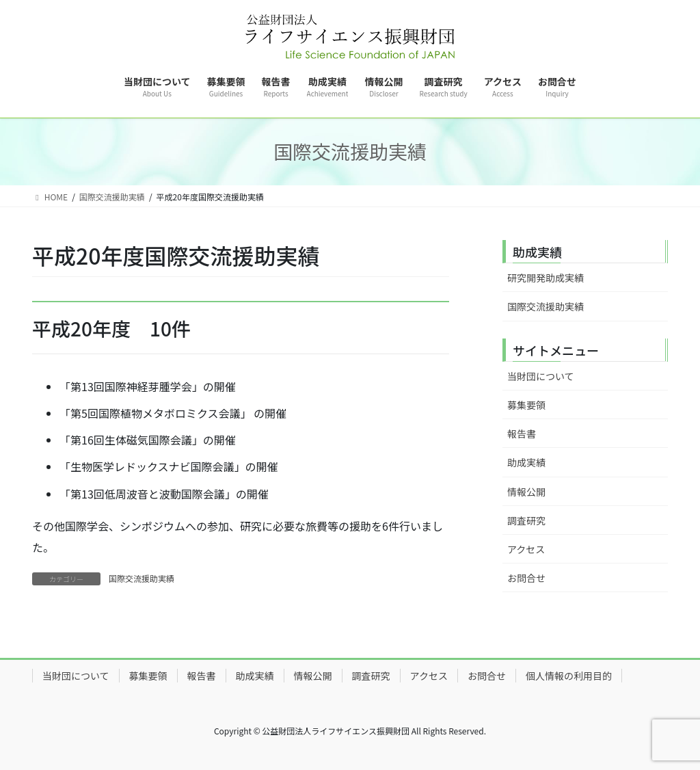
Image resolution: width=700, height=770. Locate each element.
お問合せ (526, 578)
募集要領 (526, 405)
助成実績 (526, 462)
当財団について (541, 376)
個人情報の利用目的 (569, 676)
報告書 (522, 434)
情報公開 (526, 492)
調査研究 (526, 520)
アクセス (526, 549)
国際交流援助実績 (142, 578)
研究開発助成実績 (546, 278)
